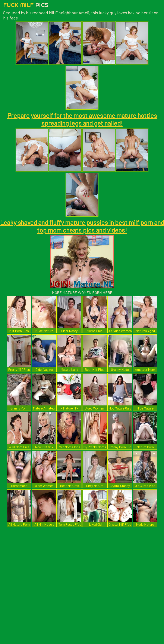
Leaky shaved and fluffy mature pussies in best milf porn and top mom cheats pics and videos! (82, 226)
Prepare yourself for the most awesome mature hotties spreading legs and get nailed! (82, 119)
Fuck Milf (26, 5)
